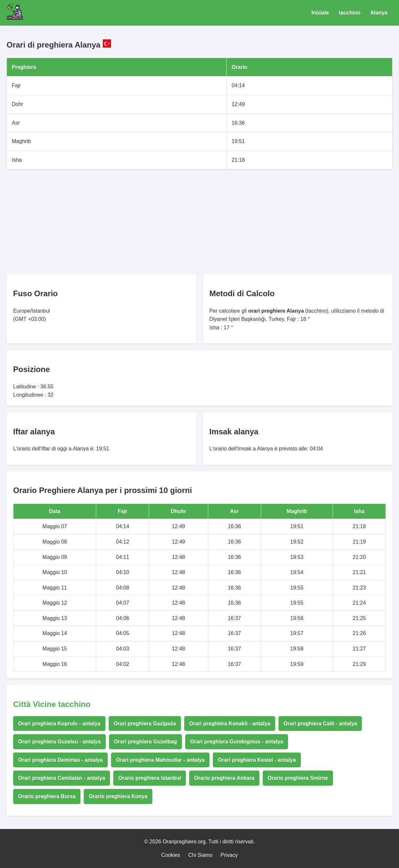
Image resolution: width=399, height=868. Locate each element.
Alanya (379, 13)
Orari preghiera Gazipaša (145, 723)
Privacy (229, 855)
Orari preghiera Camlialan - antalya (62, 778)
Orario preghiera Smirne (298, 778)
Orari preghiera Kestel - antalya (257, 760)
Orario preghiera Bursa (47, 796)
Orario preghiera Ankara (224, 778)
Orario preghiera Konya (118, 796)
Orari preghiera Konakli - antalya (230, 723)
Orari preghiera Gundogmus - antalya (237, 742)
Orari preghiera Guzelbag (145, 742)
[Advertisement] (199, 222)
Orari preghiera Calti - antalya (320, 723)
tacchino (350, 13)
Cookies (171, 855)
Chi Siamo (200, 855)
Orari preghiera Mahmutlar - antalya (160, 760)
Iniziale (320, 13)
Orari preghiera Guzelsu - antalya (59, 742)
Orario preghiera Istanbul (150, 778)
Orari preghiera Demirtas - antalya (60, 760)
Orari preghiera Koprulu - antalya (59, 723)
